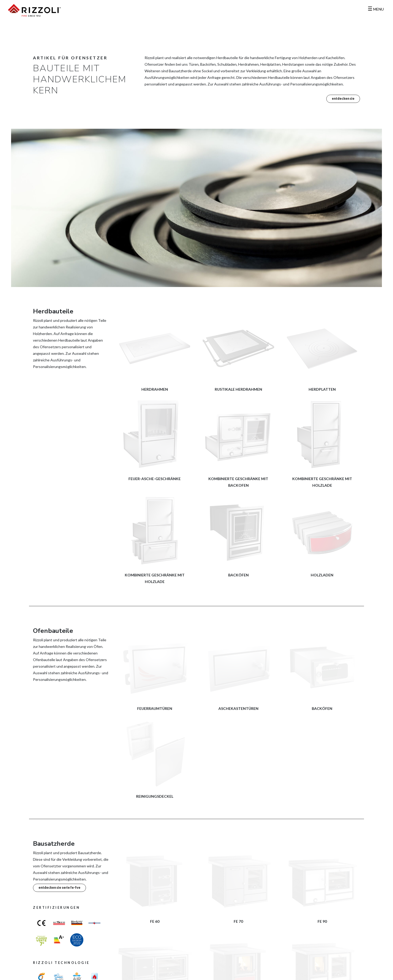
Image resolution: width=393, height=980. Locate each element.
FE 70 (238, 921)
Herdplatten (322, 389)
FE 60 (155, 921)
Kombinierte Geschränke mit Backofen (238, 482)
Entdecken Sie (343, 99)
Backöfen (238, 575)
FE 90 (322, 921)
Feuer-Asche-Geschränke (155, 479)
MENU (376, 9)
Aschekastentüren (238, 708)
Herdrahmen (155, 389)
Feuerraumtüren (155, 708)
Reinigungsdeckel (155, 796)
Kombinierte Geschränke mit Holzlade (322, 482)
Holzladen (322, 575)
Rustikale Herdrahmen (238, 389)
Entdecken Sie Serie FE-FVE (59, 888)
